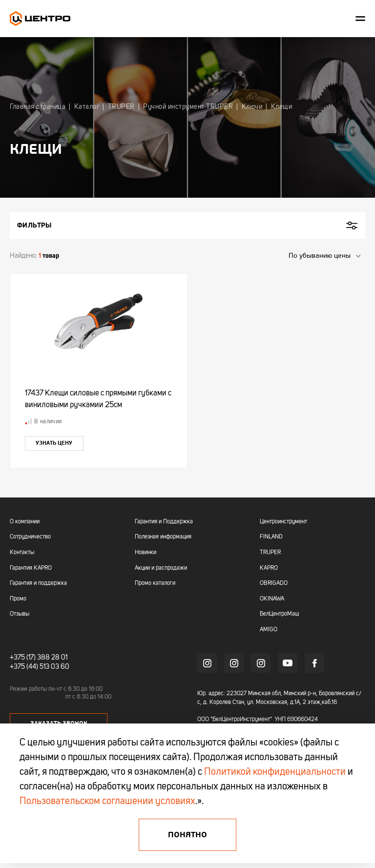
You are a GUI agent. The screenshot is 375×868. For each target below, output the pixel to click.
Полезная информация (163, 537)
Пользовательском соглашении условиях (107, 802)
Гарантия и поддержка (38, 583)
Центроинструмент (283, 522)
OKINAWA (272, 599)
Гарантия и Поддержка (164, 522)
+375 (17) (23, 658)
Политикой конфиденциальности (275, 772)
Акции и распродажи (161, 568)
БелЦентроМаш (280, 614)
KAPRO (269, 568)
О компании (25, 522)
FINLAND (271, 537)
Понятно (187, 835)
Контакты (22, 553)
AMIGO (269, 630)
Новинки (146, 553)
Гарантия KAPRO (31, 568)
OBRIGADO (274, 583)
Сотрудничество (30, 537)
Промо (18, 599)
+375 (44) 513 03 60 (40, 667)
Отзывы (20, 614)
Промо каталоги (155, 583)
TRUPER (270, 553)
